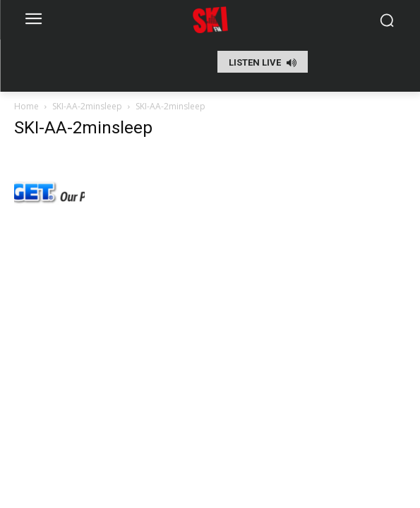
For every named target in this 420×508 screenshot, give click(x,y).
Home (26, 106)
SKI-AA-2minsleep (87, 106)
